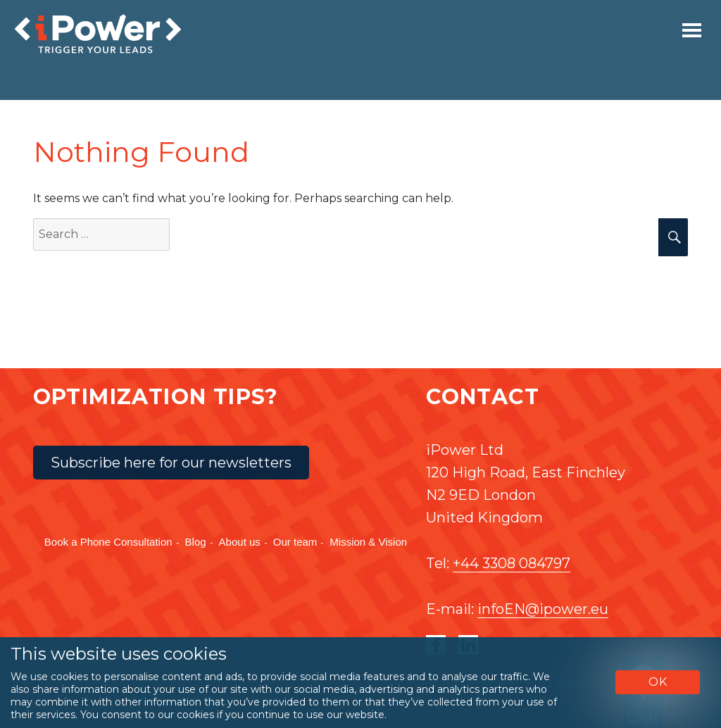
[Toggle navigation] (692, 30)
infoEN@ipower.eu (543, 609)
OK (658, 682)
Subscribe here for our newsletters (171, 463)
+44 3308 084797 (512, 563)
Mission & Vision (368, 542)
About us (240, 542)
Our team (295, 542)
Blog (196, 542)
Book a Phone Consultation (108, 542)
